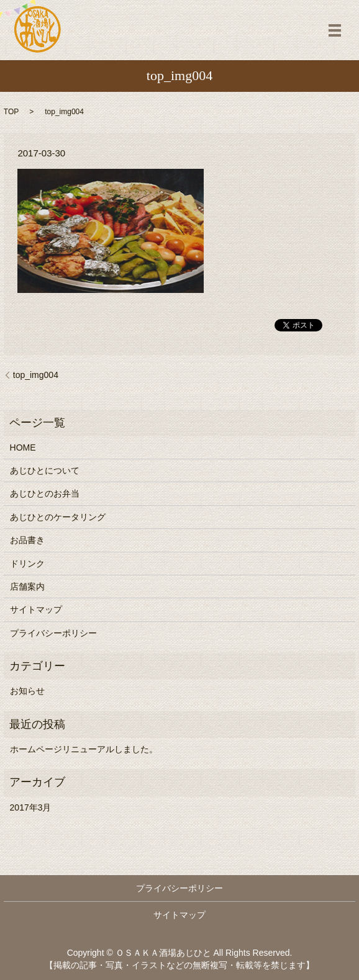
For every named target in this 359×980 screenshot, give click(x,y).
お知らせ (27, 691)
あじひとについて (45, 470)
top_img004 (36, 375)
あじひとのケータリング (58, 517)
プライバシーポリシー (53, 633)
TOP (11, 112)
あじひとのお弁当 (45, 493)
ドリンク (27, 564)
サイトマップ (36, 609)
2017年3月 (31, 807)
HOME (23, 447)
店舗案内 (27, 587)
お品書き (27, 540)
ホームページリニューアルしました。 (84, 749)
